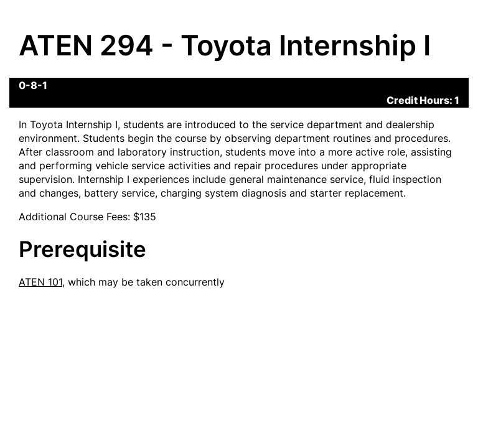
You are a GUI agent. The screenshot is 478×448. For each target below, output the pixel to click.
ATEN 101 (40, 282)
